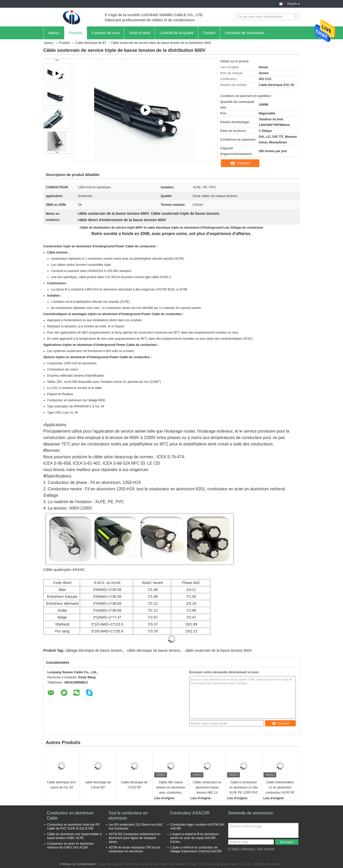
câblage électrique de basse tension (94, 650)
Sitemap (247, 849)
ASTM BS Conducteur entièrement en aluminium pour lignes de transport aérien (135, 838)
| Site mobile (265, 849)
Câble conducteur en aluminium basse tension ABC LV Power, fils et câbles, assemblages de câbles (207, 788)
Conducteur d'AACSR (190, 813)
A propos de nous (106, 33)
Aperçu (54, 33)
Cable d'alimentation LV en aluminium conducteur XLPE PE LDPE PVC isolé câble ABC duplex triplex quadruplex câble (280, 788)
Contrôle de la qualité (177, 33)
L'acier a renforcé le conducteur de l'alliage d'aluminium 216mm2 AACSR (196, 849)
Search (297, 17)
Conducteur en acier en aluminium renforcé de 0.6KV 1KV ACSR (71, 846)
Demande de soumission (245, 33)
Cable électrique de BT (91, 43)
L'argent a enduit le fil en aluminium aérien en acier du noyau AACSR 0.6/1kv (194, 838)
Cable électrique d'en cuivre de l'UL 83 (61, 785)
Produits (76, 33)
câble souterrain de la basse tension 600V (218, 650)
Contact (209, 33)
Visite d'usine (140, 33)
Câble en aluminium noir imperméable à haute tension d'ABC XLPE (74, 836)
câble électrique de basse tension (154, 650)
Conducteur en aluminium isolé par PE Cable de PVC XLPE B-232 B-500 (73, 827)
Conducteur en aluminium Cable (70, 816)
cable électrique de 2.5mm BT (98, 785)
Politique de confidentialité (78, 864)
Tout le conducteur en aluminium (128, 816)
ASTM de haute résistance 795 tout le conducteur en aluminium (135, 849)
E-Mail (233, 849)
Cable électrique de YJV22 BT (134, 785)
